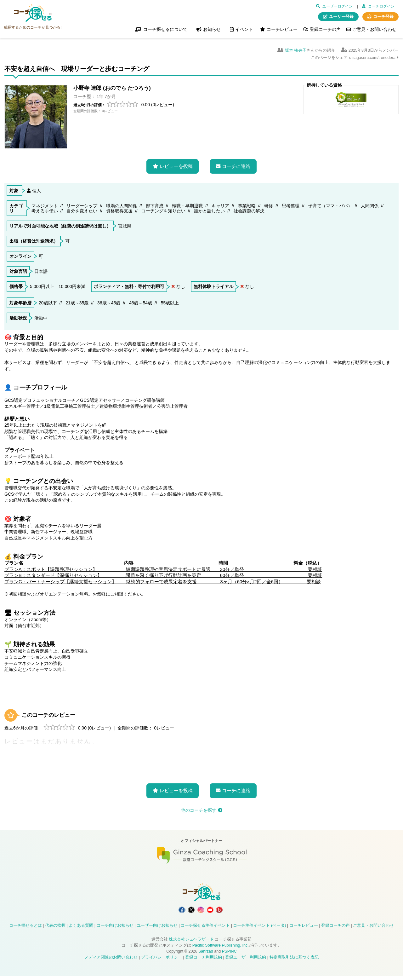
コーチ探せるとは (26, 929)
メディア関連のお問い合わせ (111, 961)
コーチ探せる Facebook (170, 911)
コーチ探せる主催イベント (205, 929)
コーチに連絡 (236, 164)
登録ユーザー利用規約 (246, 961)
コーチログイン (381, 6)
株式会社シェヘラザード (191, 943)
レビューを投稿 (176, 164)
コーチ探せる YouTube (216, 911)
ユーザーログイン (338, 6)
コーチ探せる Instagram (201, 911)
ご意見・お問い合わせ (374, 29)
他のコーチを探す (199, 808)
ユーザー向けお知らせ (157, 929)
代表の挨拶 (55, 929)
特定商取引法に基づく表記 (294, 961)
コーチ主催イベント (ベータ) (259, 929)
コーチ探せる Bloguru (231, 911)
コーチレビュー (282, 29)
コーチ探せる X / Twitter (185, 911)
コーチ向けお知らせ (115, 929)
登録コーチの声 (325, 29)
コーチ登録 (383, 17)
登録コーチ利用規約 (204, 961)
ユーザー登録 (341, 17)
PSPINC (229, 955)
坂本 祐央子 (296, 50)
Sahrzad (206, 955)
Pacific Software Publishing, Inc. (221, 949)
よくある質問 (81, 929)
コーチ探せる (33, 13)
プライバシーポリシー (162, 961)
